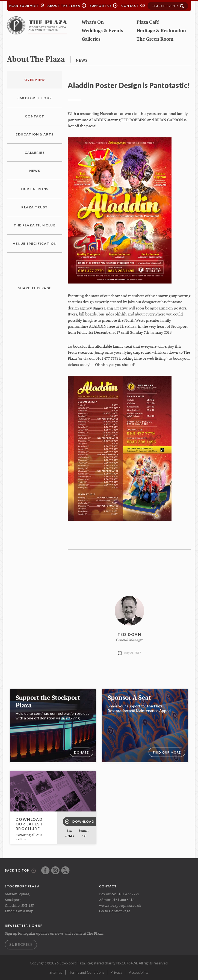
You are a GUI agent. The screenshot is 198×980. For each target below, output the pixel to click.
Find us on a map (19, 911)
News (35, 171)
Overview (35, 80)
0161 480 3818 (123, 900)
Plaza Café (148, 23)
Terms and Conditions (87, 972)
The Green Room (155, 39)
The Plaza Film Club (35, 225)
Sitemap (56, 972)
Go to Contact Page (115, 911)
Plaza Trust (35, 207)
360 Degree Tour (35, 98)
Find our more (167, 752)
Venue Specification (35, 243)
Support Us (101, 6)
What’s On (93, 23)
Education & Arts (35, 134)
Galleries (91, 39)
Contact (130, 6)
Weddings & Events (102, 31)
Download (80, 822)
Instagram (55, 870)
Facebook (45, 870)
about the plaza (36, 60)
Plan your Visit (24, 6)
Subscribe (21, 944)
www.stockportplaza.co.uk (120, 906)
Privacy (116, 972)
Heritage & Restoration (161, 31)
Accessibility (139, 972)
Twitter (65, 870)
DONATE (82, 752)
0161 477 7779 (128, 894)
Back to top (20, 871)
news (82, 60)
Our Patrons (35, 189)
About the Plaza (64, 6)
